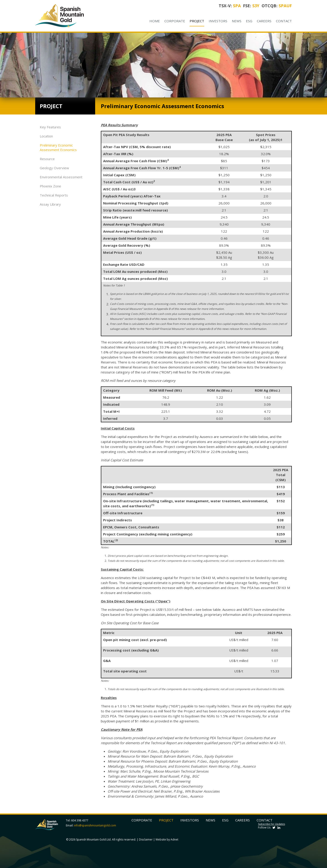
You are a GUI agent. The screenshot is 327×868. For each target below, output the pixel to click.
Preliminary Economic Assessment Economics (58, 147)
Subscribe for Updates (271, 824)
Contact (284, 21)
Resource (47, 159)
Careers (264, 21)
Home (155, 21)
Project (197, 21)
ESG (249, 21)
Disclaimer (146, 839)
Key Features (50, 127)
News (237, 21)
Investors (218, 21)
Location (46, 136)
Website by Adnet (167, 839)
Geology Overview (54, 168)
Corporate (175, 21)
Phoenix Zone (50, 186)
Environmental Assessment (61, 177)
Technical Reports (54, 195)
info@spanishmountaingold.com (95, 825)
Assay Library (50, 204)
